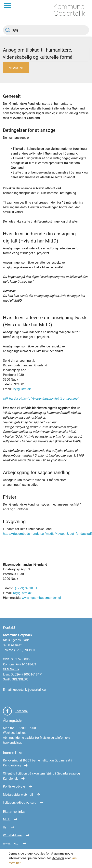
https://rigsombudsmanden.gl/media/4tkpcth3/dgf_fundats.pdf (47, 534)
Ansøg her (16, 67)
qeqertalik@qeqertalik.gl (30, 690)
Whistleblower (13, 835)
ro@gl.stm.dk (22, 389)
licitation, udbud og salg (20, 802)
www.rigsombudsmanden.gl (41, 598)
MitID (7, 819)
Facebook (22, 711)
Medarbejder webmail (18, 795)
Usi (5, 827)
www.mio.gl (11, 843)
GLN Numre (11, 669)
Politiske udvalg (14, 786)
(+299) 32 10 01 (26, 588)
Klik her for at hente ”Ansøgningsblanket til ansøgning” (41, 399)
